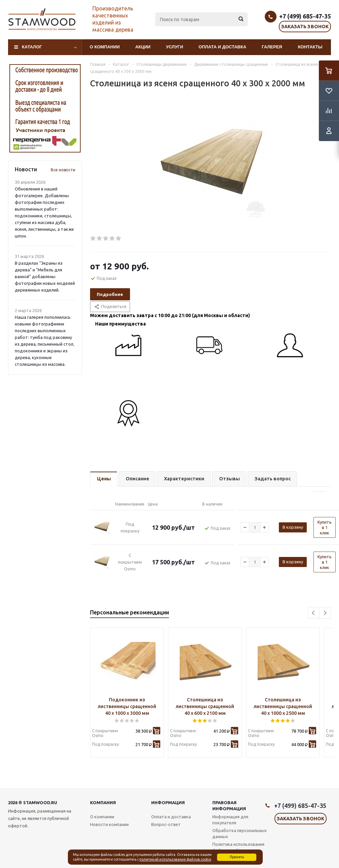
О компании (105, 47)
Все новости (63, 170)
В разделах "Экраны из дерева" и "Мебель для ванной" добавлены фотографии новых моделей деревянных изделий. (45, 276)
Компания (103, 802)
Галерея (272, 47)
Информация (168, 802)
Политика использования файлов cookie (238, 847)
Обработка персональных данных (240, 833)
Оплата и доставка (222, 47)
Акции (143, 47)
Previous (314, 613)
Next (325, 613)
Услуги (175, 47)
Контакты (310, 47)
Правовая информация (229, 806)
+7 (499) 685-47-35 (305, 16)
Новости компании (109, 824)
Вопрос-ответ (166, 824)
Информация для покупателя (230, 820)
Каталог (32, 47)
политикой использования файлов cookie (175, 859)
